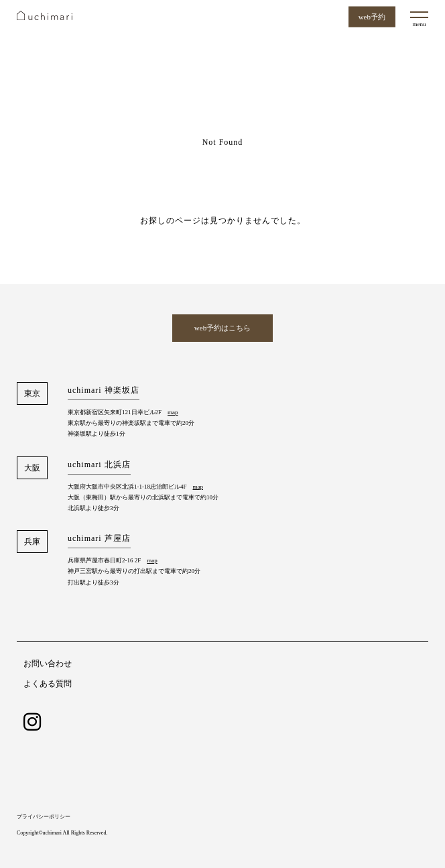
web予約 (372, 17)
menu (420, 24)
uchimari (45, 15)
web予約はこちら (222, 328)
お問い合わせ (48, 664)
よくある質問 (48, 684)
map (173, 412)
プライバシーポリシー (44, 817)
